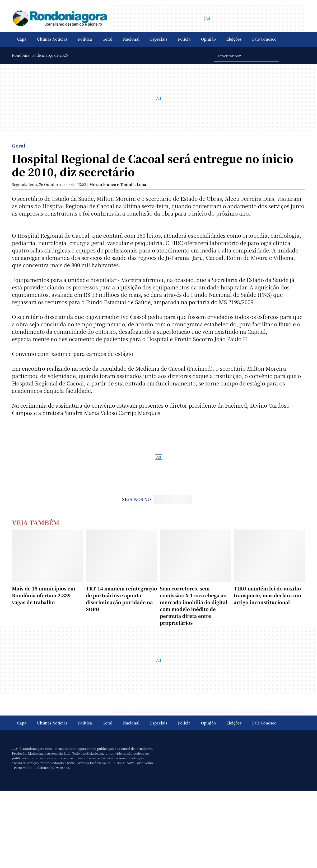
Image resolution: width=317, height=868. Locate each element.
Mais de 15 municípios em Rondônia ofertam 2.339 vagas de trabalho (43, 595)
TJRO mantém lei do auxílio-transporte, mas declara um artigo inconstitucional (268, 595)
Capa (22, 39)
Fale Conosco (264, 39)
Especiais (159, 39)
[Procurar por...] (247, 55)
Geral (108, 39)
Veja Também (36, 522)
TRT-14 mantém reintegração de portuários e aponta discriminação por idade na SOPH (121, 599)
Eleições (234, 39)
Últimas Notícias (52, 39)
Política (85, 39)
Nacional (131, 39)
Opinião (208, 39)
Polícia (184, 39)
